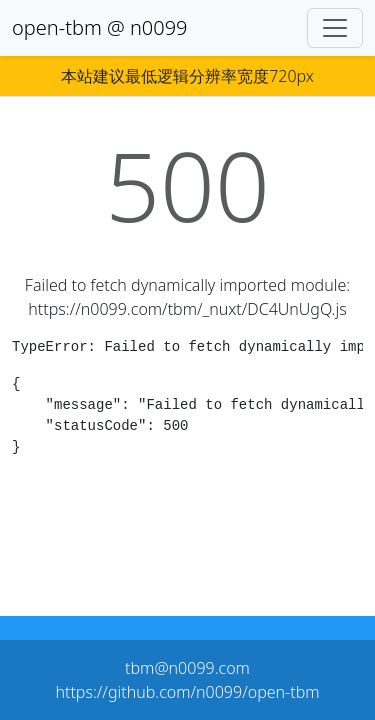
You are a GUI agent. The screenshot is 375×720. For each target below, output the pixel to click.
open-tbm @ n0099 (100, 27)
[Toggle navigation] (335, 28)
